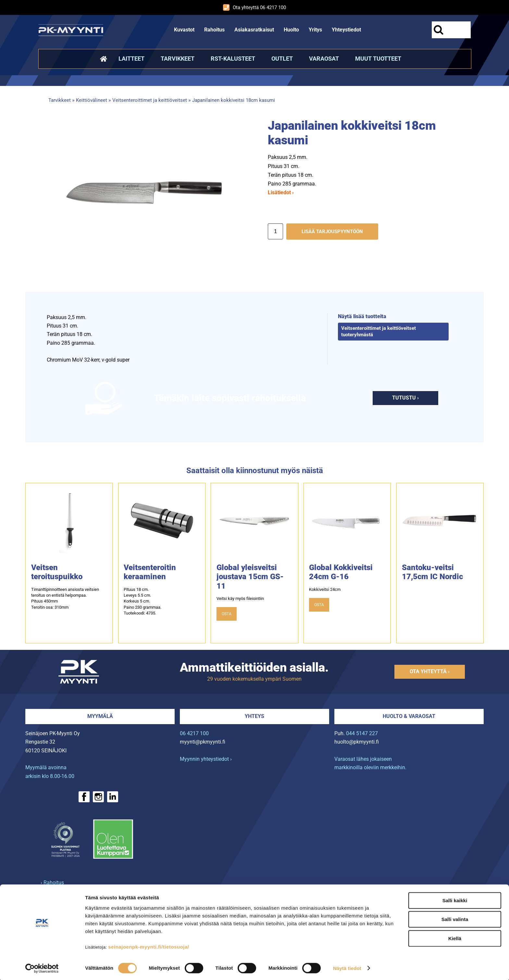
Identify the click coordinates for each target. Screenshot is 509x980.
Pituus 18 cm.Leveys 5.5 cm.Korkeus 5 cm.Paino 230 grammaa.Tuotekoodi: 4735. (143, 601)
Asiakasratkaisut (254, 30)
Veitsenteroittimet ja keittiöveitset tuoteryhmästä (379, 331)
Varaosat (324, 59)
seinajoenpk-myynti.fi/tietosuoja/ (149, 946)
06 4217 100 (194, 733)
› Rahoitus (52, 883)
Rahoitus (214, 30)
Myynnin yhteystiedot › (206, 759)
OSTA (227, 614)
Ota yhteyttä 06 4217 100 (255, 7)
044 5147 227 (362, 733)
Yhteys (255, 716)
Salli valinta (455, 919)
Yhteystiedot (346, 30)
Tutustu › (405, 398)
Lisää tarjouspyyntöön (332, 232)
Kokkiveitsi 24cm (325, 589)
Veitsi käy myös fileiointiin (240, 598)
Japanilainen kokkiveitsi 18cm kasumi (234, 100)
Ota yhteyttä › (430, 671)
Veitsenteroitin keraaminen (150, 572)
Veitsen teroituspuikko (57, 572)
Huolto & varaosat (409, 716)
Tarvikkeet (178, 59)
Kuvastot (184, 30)
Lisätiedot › (281, 192)
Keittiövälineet (92, 100)
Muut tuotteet (378, 59)
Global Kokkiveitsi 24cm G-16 (341, 572)
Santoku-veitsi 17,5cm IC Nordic (432, 572)
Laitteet (131, 59)
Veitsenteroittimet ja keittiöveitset (150, 100)
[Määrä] (275, 231)
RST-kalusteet (233, 59)
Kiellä (455, 937)
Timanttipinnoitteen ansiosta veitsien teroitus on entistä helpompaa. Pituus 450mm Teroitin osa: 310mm (65, 598)
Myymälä (100, 716)
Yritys (315, 30)
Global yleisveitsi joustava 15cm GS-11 (250, 577)
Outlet (282, 59)
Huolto (291, 30)
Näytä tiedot (347, 967)
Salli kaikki (455, 899)
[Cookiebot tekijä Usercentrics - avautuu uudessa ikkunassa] (42, 967)
